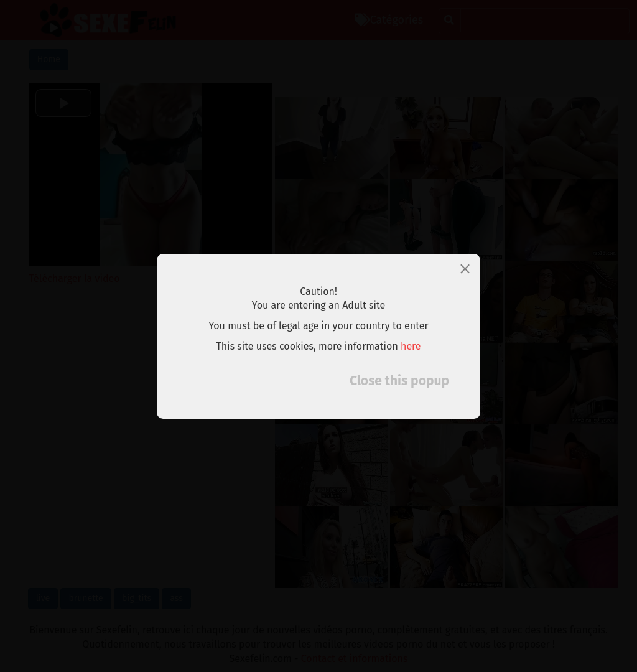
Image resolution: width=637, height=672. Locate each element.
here (411, 346)
